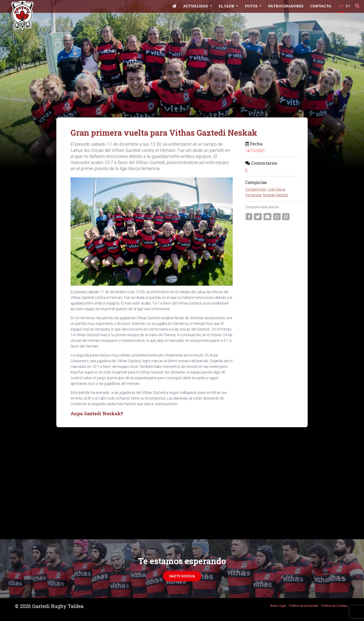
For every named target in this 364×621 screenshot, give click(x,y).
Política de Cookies (334, 606)
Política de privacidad (304, 606)
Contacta (321, 6)
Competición (256, 189)
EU (348, 6)
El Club (227, 6)
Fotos (252, 6)
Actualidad (196, 6)
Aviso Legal (278, 606)
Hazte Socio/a (182, 576)
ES (341, 6)
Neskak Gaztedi (275, 195)
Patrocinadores (286, 6)
